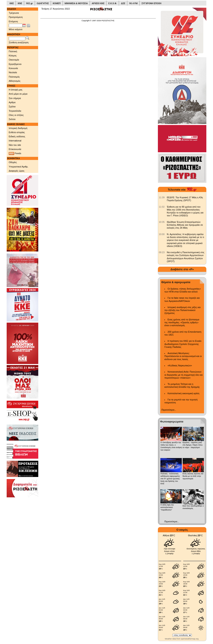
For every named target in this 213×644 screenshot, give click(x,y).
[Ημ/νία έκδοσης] (16, 26)
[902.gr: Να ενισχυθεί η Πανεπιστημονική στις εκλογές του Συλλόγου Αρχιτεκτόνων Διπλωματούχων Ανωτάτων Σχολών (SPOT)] (162, 252)
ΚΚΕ (12, 3)
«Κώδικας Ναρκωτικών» (180, 365)
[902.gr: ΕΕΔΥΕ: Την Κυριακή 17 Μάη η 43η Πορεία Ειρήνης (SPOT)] (162, 197)
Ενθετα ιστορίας (17, 132)
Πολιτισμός (14, 77)
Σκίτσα (12, 119)
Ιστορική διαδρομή (18, 128)
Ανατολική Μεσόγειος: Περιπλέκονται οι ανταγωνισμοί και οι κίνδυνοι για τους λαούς (183, 356)
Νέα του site (15, 145)
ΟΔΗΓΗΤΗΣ (43, 3)
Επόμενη (13, 21)
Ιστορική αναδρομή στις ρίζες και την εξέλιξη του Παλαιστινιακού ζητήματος (182, 310)
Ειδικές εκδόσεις (17, 136)
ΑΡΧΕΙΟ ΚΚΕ (98, 3)
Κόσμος (13, 56)
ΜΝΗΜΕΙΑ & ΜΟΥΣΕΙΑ (76, 3)
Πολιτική (13, 51)
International (15, 141)
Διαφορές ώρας (17, 171)
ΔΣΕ (123, 3)
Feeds (15, 154)
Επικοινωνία (15, 149)
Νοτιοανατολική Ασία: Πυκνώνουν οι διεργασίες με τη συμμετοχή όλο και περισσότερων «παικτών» (183, 375)
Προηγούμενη (16, 17)
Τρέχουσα (14, 13)
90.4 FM (133, 3)
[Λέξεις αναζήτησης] (17, 39)
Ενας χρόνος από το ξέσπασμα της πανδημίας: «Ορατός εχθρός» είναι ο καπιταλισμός (182, 323)
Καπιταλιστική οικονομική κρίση (183, 393)
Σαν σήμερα (15, 98)
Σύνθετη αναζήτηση (19, 42)
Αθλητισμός (15, 81)
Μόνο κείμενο (16, 29)
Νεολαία (13, 72)
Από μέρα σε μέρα (18, 94)
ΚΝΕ (20, 3)
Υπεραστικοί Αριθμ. (19, 167)
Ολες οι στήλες (16, 115)
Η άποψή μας (16, 90)
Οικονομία (14, 60)
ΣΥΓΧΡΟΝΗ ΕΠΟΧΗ (151, 3)
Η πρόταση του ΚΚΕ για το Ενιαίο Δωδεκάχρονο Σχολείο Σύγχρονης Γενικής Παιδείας (183, 344)
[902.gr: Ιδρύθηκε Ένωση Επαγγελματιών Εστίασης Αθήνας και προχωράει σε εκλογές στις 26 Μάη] (162, 222)
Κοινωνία (13, 68)
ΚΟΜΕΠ (57, 3)
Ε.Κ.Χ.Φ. (113, 3)
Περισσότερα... (169, 410)
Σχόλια (12, 107)
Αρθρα (12, 102)
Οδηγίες (13, 162)
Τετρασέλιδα (15, 111)
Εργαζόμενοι (15, 64)
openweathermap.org (190, 639)
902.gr (29, 3)
